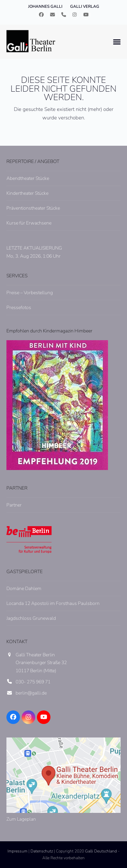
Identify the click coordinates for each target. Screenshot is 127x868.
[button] (117, 42)
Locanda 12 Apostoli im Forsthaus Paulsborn (53, 603)
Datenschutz (42, 851)
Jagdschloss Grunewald (31, 618)
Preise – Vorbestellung (30, 293)
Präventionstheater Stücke (33, 208)
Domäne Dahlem (24, 589)
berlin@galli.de (31, 693)
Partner (14, 505)
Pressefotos (19, 308)
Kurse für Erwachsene (29, 223)
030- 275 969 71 (33, 682)
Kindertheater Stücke (27, 193)
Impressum (17, 851)
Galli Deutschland (101, 851)
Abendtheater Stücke (28, 178)
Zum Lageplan (21, 819)
